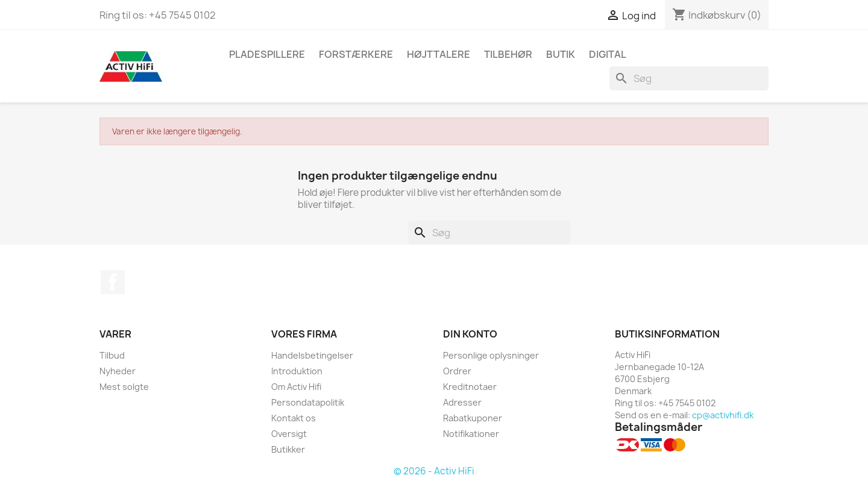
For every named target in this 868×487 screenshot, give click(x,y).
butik (561, 54)
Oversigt (289, 434)
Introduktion (297, 371)
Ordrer (457, 371)
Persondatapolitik (308, 402)
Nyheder (118, 371)
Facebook (113, 282)
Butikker (288, 449)
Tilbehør (508, 54)
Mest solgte (124, 387)
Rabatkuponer (473, 418)
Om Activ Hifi (296, 387)
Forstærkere (356, 54)
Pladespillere (267, 54)
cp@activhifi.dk (723, 415)
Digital (608, 54)
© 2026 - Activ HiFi (434, 471)
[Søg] (689, 78)
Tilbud (112, 355)
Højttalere (439, 54)
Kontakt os (294, 418)
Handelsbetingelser (312, 355)
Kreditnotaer (470, 387)
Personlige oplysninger (491, 355)
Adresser (462, 402)
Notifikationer (471, 434)
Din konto (470, 334)
